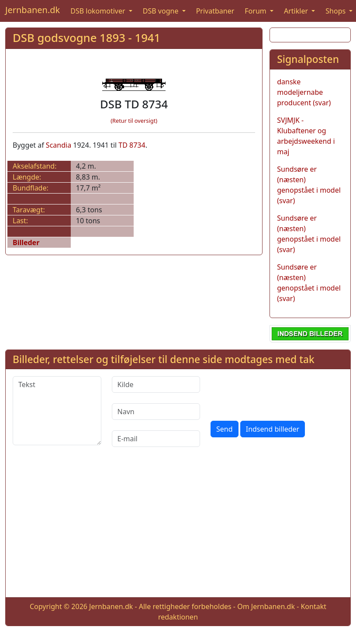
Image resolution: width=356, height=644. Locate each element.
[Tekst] (57, 411)
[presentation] (277, 393)
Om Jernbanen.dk (266, 606)
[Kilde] (156, 384)
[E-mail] (156, 439)
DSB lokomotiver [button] (99, 11)
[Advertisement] (178, 529)
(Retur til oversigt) (134, 121)
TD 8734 (132, 145)
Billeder (26, 242)
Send (225, 429)
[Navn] (156, 412)
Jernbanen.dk (33, 10)
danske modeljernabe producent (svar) (304, 92)
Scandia (59, 145)
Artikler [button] (297, 11)
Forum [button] (256, 11)
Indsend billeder (273, 429)
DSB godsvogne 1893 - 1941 (86, 38)
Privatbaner (215, 11)
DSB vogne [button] (162, 11)
